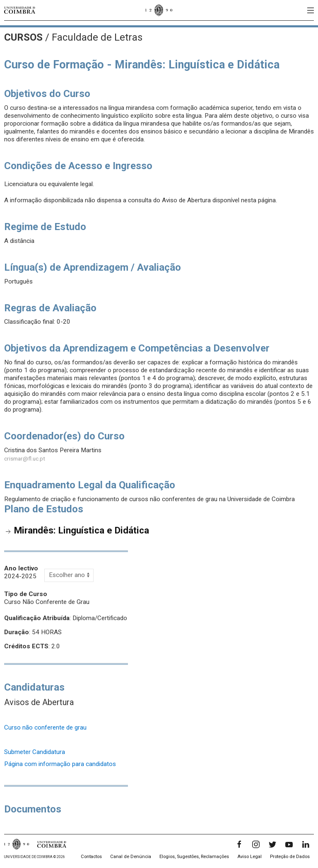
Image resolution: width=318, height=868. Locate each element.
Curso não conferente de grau (45, 727)
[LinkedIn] (306, 844)
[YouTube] (289, 844)
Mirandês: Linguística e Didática (82, 530)
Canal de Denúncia (131, 857)
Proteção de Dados (290, 857)
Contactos (91, 857)
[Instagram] (256, 844)
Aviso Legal (249, 857)
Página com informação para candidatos (60, 764)
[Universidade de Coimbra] (20, 10)
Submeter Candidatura (35, 752)
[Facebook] (239, 844)
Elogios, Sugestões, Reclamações (194, 857)
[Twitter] (272, 844)
